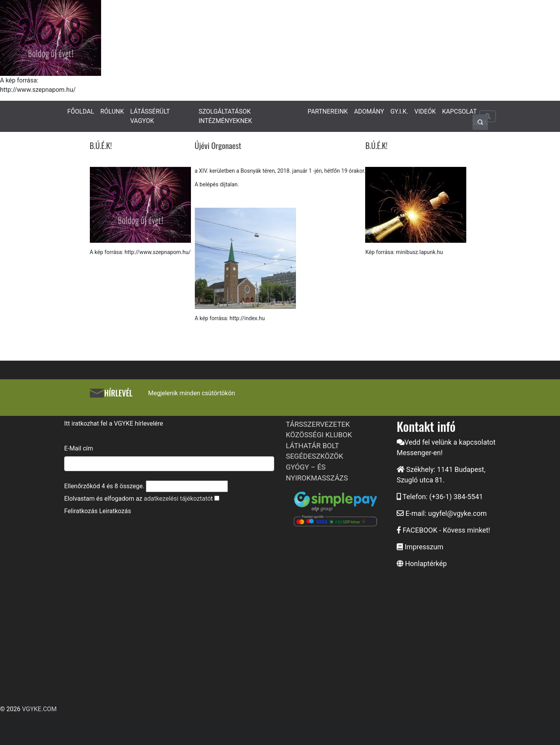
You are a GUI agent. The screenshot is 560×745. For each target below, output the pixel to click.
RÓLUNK (112, 111)
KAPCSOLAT (459, 111)
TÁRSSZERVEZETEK (318, 424)
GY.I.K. (399, 111)
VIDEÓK (425, 111)
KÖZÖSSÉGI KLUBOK (319, 435)
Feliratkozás (81, 511)
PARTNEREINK (328, 111)
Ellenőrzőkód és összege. (104, 486)
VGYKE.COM (39, 709)
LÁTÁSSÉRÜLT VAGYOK (150, 116)
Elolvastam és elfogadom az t (138, 499)
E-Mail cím (79, 448)
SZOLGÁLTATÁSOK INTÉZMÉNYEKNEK (225, 116)
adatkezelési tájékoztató (177, 499)
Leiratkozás (115, 511)
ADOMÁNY (369, 111)
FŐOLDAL (81, 111)
